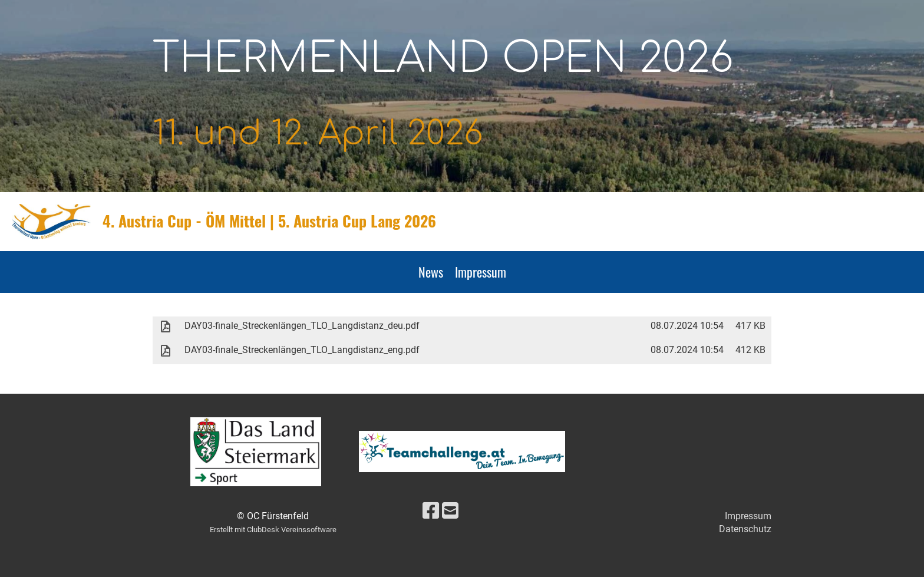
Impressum (481, 272)
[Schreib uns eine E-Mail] (450, 511)
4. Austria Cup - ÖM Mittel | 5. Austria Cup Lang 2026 (269, 221)
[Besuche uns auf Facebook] (431, 511)
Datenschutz (745, 529)
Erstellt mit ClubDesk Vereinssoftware (273, 530)
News (431, 272)
